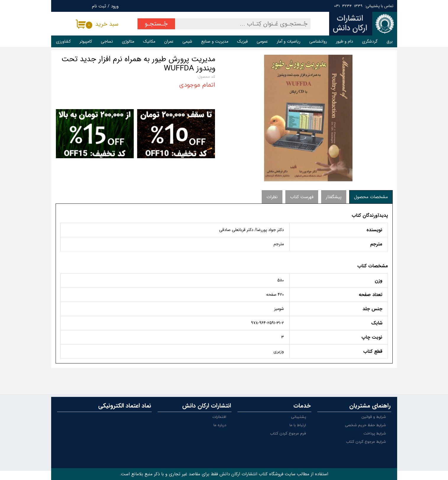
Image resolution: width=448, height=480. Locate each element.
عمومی (262, 41)
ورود (115, 6)
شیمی (187, 41)
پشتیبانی (299, 417)
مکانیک (149, 41)
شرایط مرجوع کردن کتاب (366, 442)
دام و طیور (345, 41)
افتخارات (219, 417)
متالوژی (128, 41)
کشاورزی (63, 41)
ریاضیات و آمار (289, 41)
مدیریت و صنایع (215, 41)
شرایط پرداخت (375, 434)
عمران (169, 41)
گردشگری (370, 41)
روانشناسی (318, 41)
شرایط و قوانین (374, 417)
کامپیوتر (86, 41)
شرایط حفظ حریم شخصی (365, 425)
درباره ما (220, 425)
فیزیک (242, 41)
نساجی (107, 41)
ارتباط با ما (298, 425)
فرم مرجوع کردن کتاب (288, 434)
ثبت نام (99, 6)
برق (390, 41)
